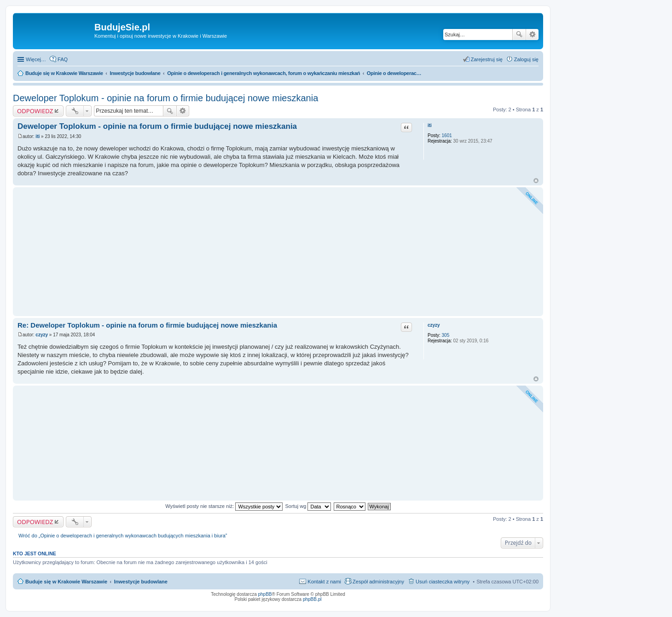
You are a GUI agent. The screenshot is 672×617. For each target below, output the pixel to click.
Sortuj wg (308, 506)
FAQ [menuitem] (63, 59)
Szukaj (519, 35)
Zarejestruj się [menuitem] (487, 59)
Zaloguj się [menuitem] (526, 59)
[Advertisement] (278, 252)
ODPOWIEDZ (35, 111)
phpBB (265, 594)
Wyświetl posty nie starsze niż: (224, 506)
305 (446, 335)
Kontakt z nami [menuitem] (324, 582)
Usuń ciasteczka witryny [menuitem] (443, 582)
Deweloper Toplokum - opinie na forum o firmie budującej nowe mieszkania (165, 98)
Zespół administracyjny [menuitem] (378, 582)
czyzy (434, 325)
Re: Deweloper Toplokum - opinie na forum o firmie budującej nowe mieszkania (147, 325)
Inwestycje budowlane (141, 582)
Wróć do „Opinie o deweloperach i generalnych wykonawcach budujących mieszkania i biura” (123, 536)
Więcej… (36, 59)
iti (430, 125)
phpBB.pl (312, 599)
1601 (447, 136)
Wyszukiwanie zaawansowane (532, 35)
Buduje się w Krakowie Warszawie (66, 582)
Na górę (536, 181)
